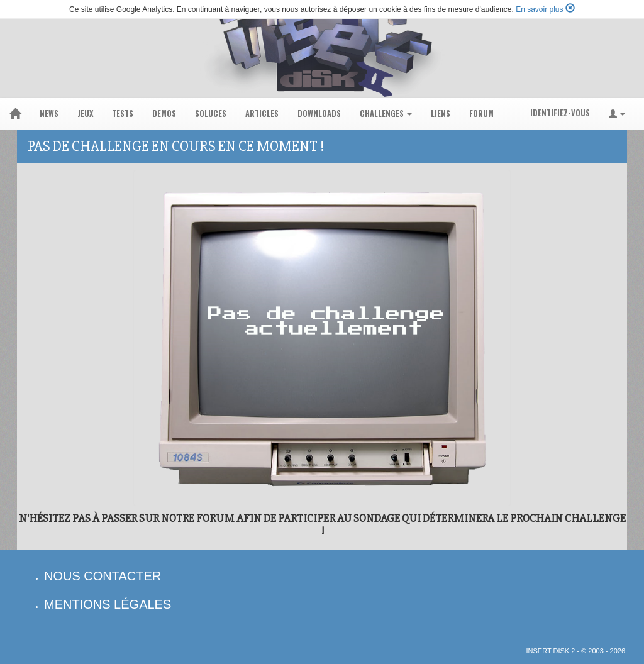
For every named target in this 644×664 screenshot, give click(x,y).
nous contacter (103, 576)
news (49, 113)
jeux (85, 113)
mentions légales (108, 604)
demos (164, 113)
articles (262, 113)
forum (481, 113)
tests (123, 113)
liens (441, 113)
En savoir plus (539, 9)
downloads (319, 113)
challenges (386, 113)
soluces (211, 113)
